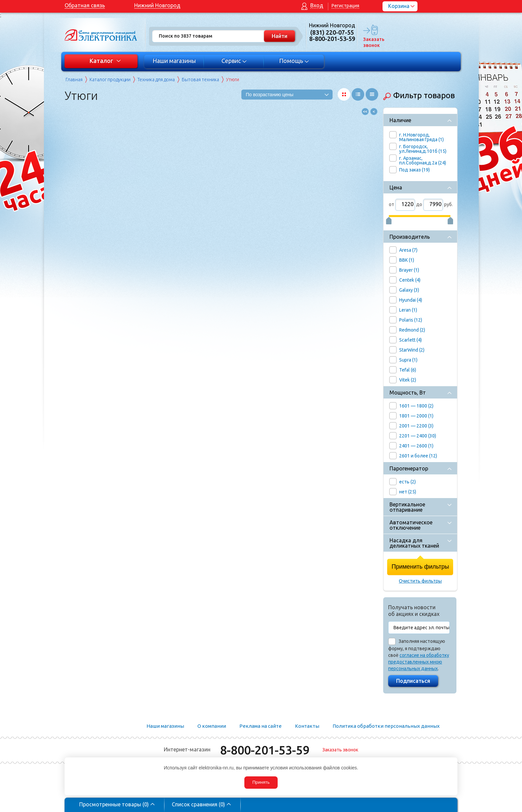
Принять (261, 782)
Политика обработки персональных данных (386, 726)
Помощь (294, 61)
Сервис (234, 61)
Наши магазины (174, 61)
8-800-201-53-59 (265, 750)
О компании (212, 726)
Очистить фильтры (420, 581)
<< (365, 112)
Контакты (307, 726)
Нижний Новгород (157, 5)
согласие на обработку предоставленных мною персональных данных (419, 662)
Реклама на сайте (261, 726)
